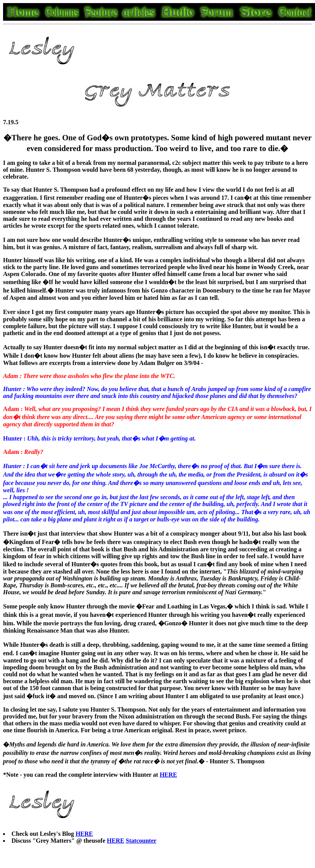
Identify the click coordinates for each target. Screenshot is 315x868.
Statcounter (141, 841)
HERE (84, 834)
